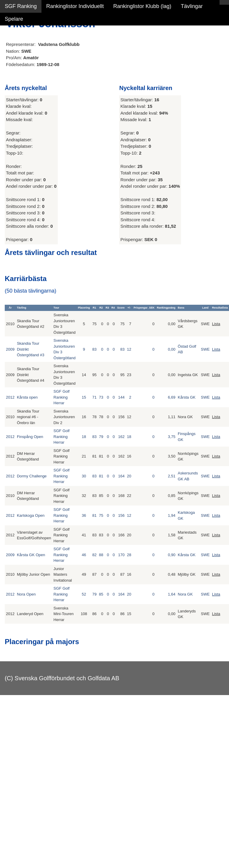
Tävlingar (192, 6)
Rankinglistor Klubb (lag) (142, 6)
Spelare (14, 19)
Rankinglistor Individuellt (75, 6)
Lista (216, 324)
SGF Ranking (21, 6)
